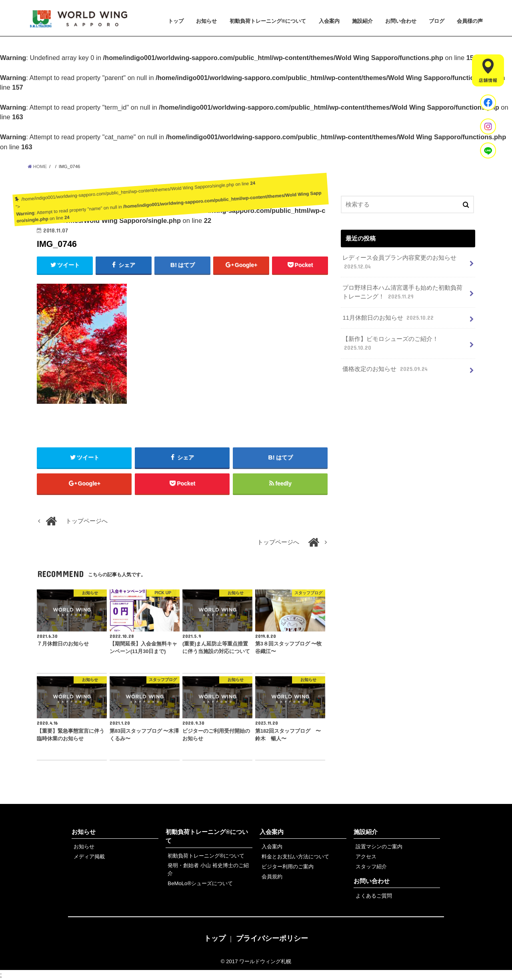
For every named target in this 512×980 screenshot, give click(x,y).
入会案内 (329, 21)
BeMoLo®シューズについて (200, 883)
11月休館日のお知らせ (389, 318)
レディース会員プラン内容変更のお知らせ (399, 263)
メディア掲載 (89, 857)
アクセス (366, 857)
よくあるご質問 (374, 896)
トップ (176, 21)
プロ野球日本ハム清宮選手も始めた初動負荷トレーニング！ (402, 293)
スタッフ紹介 (371, 867)
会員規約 (272, 877)
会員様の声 (470, 21)
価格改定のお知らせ (386, 369)
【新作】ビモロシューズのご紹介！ (390, 344)
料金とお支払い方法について (295, 857)
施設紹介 (362, 21)
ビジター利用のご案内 (288, 867)
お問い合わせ (401, 21)
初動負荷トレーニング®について (268, 21)
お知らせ (206, 21)
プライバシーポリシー (272, 938)
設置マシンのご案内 (379, 847)
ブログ (437, 21)
